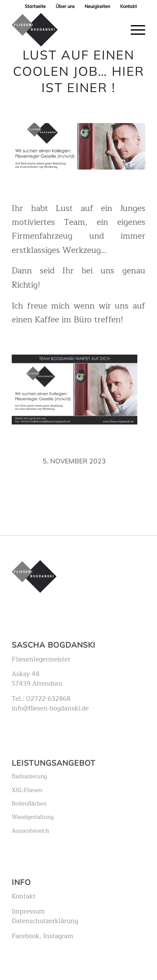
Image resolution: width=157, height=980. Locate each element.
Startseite (35, 6)
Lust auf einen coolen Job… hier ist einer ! (79, 71)
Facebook (26, 936)
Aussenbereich (30, 831)
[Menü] (134, 30)
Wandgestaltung (33, 817)
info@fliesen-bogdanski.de (50, 708)
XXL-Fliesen (27, 790)
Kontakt (129, 6)
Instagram (58, 936)
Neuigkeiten (97, 6)
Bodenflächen (29, 804)
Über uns (65, 6)
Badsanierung (29, 777)
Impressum (28, 911)
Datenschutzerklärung (45, 921)
